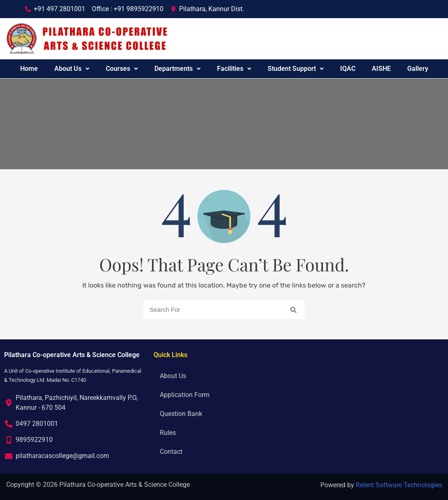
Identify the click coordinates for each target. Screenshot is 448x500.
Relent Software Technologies (399, 485)
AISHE (381, 69)
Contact (171, 452)
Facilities (234, 69)
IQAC (348, 69)
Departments (177, 69)
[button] (72, 69)
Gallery (418, 69)
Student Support (296, 69)
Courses (122, 69)
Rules (168, 433)
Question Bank (181, 414)
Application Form (185, 395)
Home (29, 69)
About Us (72, 69)
